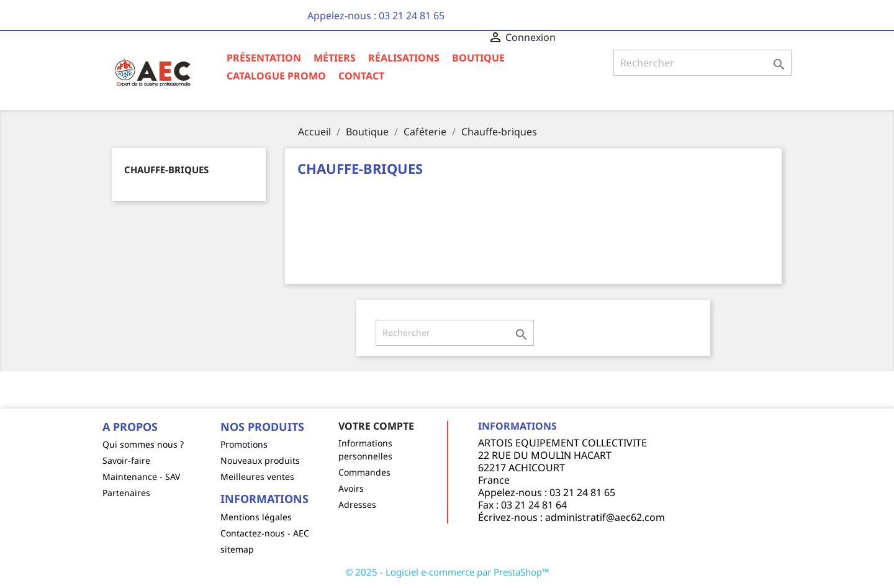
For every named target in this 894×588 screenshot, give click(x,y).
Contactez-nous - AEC (265, 533)
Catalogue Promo (276, 76)
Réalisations (404, 58)
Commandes (364, 472)
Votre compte (376, 426)
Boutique (478, 58)
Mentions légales (256, 517)
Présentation (264, 58)
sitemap (237, 549)
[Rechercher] (702, 63)
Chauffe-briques (166, 170)
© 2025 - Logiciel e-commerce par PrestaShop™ (447, 572)
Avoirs (351, 488)
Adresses (357, 504)
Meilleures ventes (257, 477)
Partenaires (126, 493)
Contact (361, 76)
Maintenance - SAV (141, 477)
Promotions (244, 444)
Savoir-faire (126, 460)
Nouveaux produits (260, 460)
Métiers (335, 58)
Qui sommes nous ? (143, 444)
